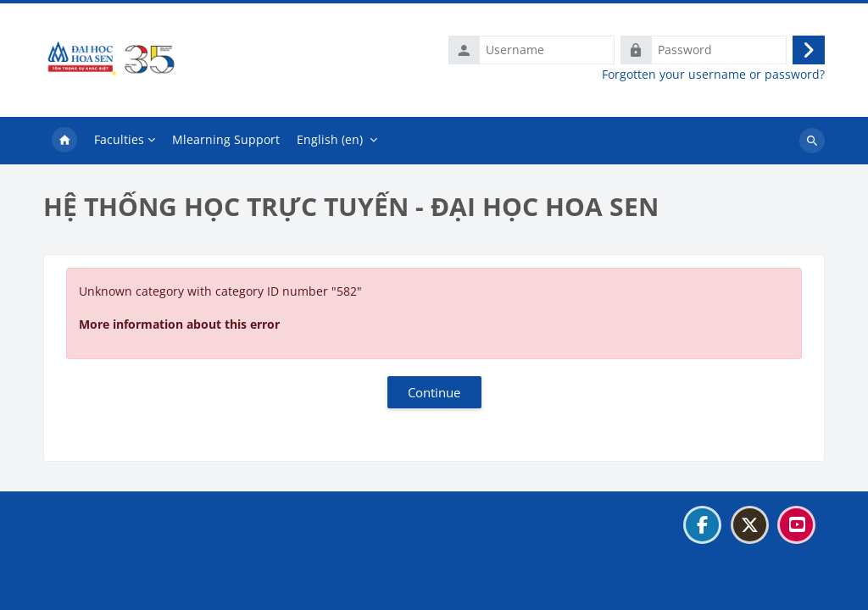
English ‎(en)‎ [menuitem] (330, 139)
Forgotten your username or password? (713, 75)
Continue (434, 392)
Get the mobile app (107, 588)
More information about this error (179, 324)
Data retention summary (122, 566)
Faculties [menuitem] (119, 139)
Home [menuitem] (64, 141)
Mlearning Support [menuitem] (226, 139)
